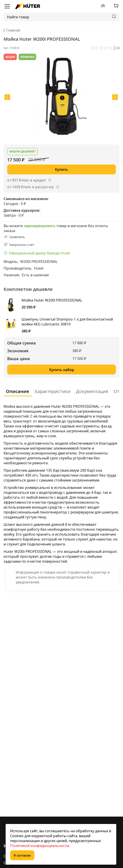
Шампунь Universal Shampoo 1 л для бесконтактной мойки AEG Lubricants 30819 (67, 322)
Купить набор (62, 370)
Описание (18, 391)
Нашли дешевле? (22, 151)
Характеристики (53, 391)
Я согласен (22, 855)
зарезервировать (40, 226)
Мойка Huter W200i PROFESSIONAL (52, 300)
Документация (92, 391)
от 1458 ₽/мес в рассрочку (31, 187)
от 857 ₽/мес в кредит (27, 180)
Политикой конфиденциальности (40, 846)
